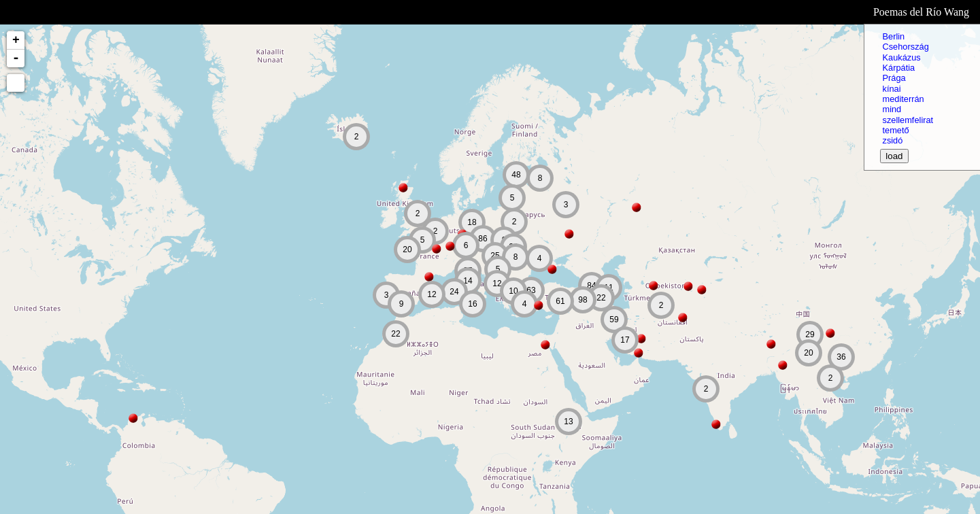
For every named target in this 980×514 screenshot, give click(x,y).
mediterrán (903, 99)
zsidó (892, 140)
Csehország (905, 47)
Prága (894, 78)
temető (895, 130)
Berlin (893, 36)
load (894, 156)
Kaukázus (901, 57)
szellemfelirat (908, 120)
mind (892, 109)
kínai (891, 89)
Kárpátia (898, 68)
